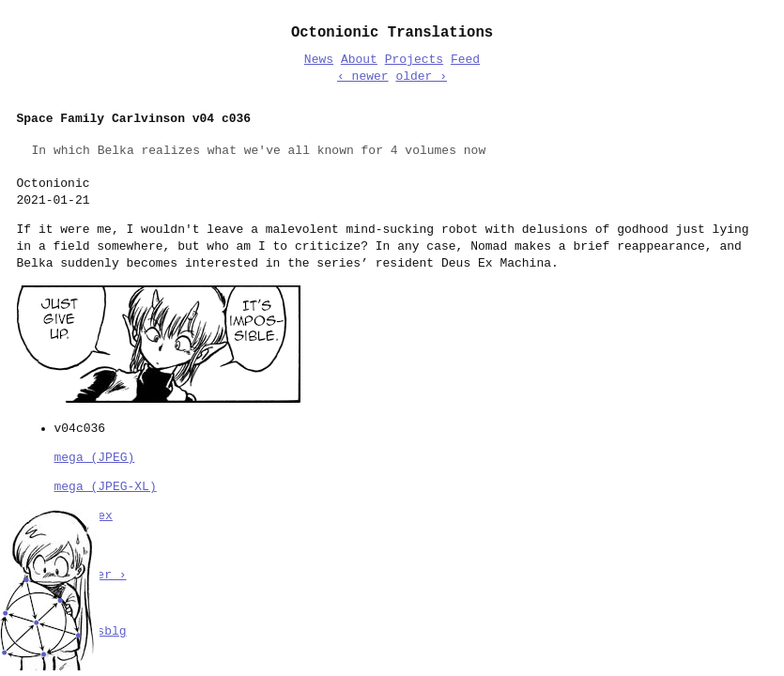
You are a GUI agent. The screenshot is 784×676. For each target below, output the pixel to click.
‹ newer (363, 77)
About (359, 60)
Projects (414, 60)
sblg (111, 630)
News (319, 60)
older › (421, 77)
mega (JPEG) (95, 456)
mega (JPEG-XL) (106, 485)
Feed (465, 60)
